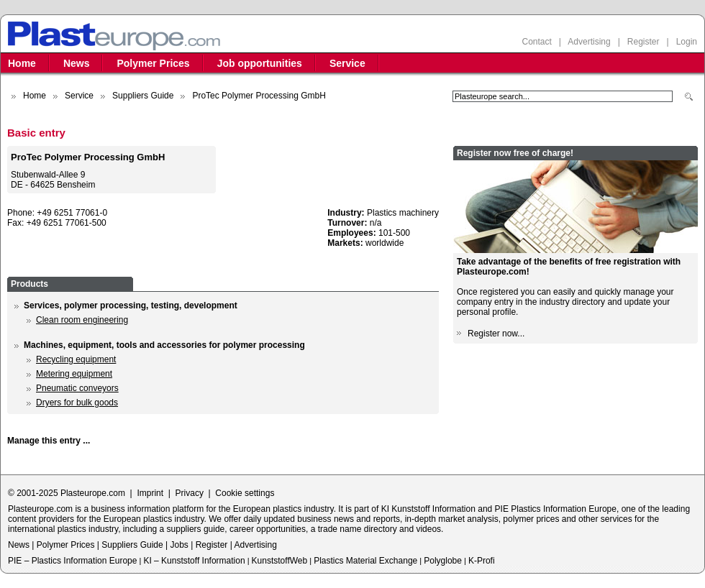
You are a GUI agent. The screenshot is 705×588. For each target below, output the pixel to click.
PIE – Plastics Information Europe (72, 561)
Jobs (179, 545)
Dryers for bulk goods (77, 403)
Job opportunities (260, 63)
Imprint (150, 493)
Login (687, 42)
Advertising (589, 42)
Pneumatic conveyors (77, 388)
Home (22, 63)
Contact (536, 42)
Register (643, 42)
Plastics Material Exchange (365, 561)
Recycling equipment (76, 359)
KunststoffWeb (280, 561)
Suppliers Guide (143, 96)
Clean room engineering (82, 320)
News (77, 63)
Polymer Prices (153, 63)
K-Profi (482, 561)
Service (347, 63)
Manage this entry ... (49, 441)
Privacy (190, 493)
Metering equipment (74, 374)
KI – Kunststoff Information (194, 561)
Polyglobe (443, 561)
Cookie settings (245, 493)
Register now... (496, 334)
